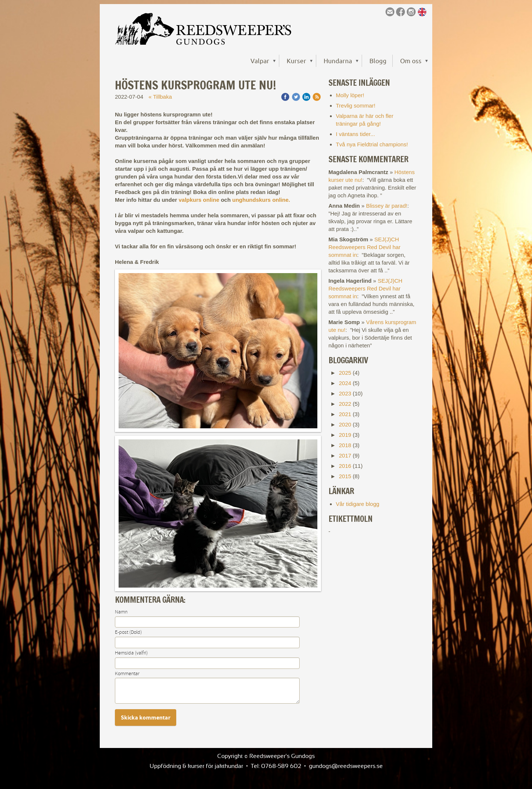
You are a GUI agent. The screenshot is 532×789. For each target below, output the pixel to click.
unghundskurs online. (262, 200)
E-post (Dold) (128, 632)
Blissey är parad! (387, 206)
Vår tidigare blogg (358, 504)
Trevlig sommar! (356, 106)
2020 (345, 424)
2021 (345, 414)
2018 (345, 445)
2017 (345, 455)
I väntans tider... (355, 134)
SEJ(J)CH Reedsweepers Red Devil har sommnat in (364, 247)
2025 (345, 373)
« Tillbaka (160, 97)
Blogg (378, 61)
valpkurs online (200, 200)
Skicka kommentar (146, 718)
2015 (345, 476)
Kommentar (127, 674)
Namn (121, 612)
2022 (345, 404)
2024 (345, 383)
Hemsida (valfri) (131, 653)
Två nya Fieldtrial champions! (372, 144)
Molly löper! (350, 95)
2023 (345, 393)
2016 (345, 466)
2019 (345, 435)
